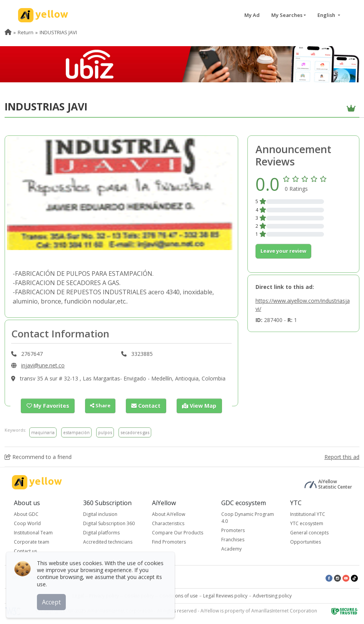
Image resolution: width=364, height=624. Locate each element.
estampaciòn (76, 432)
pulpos (105, 432)
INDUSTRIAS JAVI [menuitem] (58, 32)
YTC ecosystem (307, 523)
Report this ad (342, 457)
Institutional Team (33, 533)
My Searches (287, 15)
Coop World (27, 523)
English (327, 15)
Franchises (233, 540)
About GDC (26, 514)
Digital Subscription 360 (109, 523)
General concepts (309, 533)
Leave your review (283, 251)
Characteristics (168, 523)
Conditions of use (179, 596)
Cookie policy (139, 596)
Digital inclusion (100, 514)
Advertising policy (272, 596)
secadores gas (135, 432)
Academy (231, 549)
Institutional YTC (308, 514)
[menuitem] (8, 32)
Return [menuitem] (26, 32)
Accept (53, 601)
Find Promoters (169, 542)
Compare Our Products (178, 533)
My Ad (252, 15)
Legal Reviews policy (225, 596)
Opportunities (306, 542)
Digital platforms (101, 533)
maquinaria (43, 432)
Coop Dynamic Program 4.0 (248, 518)
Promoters (233, 530)
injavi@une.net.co (43, 365)
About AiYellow (169, 514)
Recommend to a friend (38, 457)
